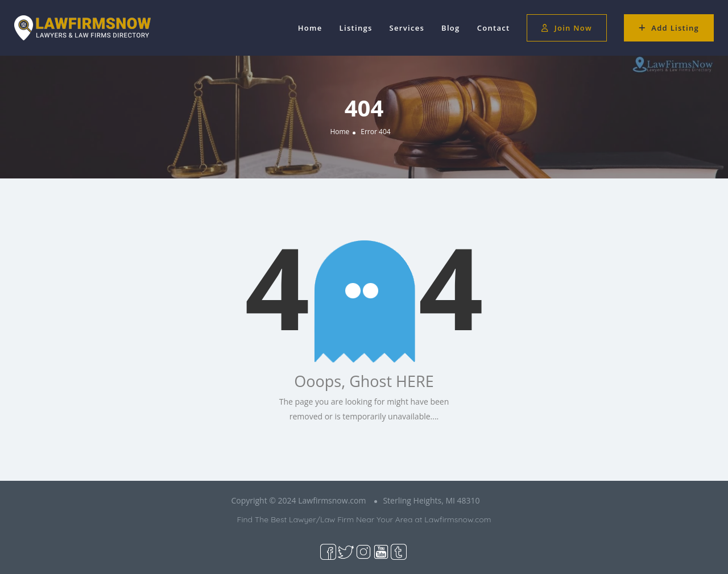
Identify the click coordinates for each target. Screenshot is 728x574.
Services (407, 28)
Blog (451, 28)
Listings (356, 28)
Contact (494, 28)
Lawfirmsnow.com (458, 519)
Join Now (567, 28)
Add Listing (669, 28)
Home (310, 28)
